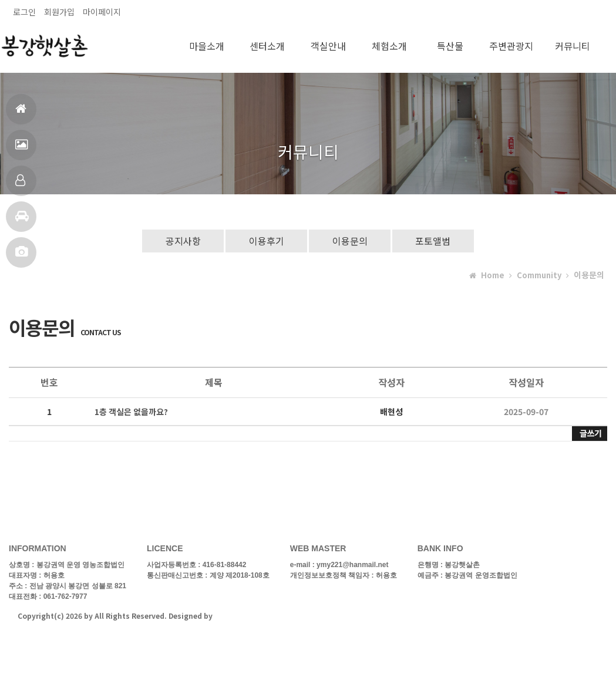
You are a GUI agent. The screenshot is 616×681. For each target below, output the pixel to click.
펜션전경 (21, 149)
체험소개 (389, 46)
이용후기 (266, 241)
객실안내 (20, 185)
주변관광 (22, 221)
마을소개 (207, 46)
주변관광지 (511, 46)
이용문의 (350, 241)
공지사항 (182, 241)
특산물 (450, 46)
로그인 (24, 12)
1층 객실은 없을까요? (131, 412)
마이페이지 (102, 12)
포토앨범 (21, 257)
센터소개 (267, 46)
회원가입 (59, 12)
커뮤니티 (573, 46)
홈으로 (21, 114)
